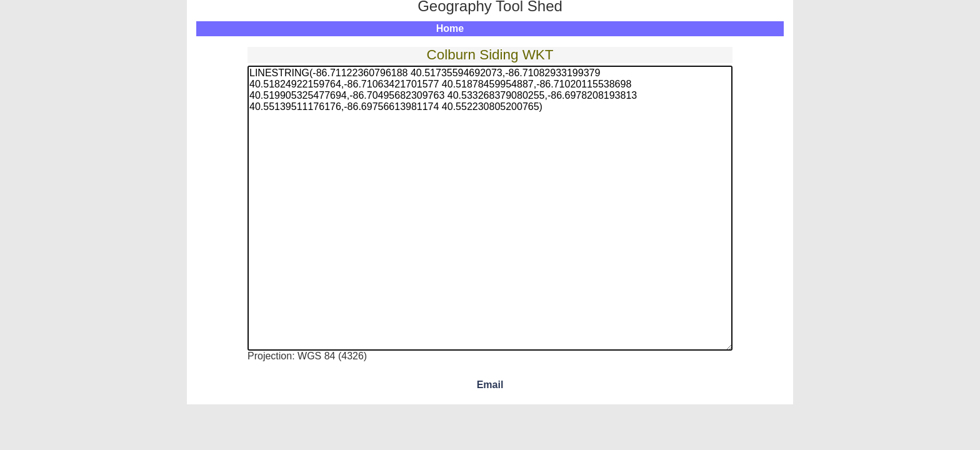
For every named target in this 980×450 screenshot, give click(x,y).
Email (490, 385)
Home (450, 28)
